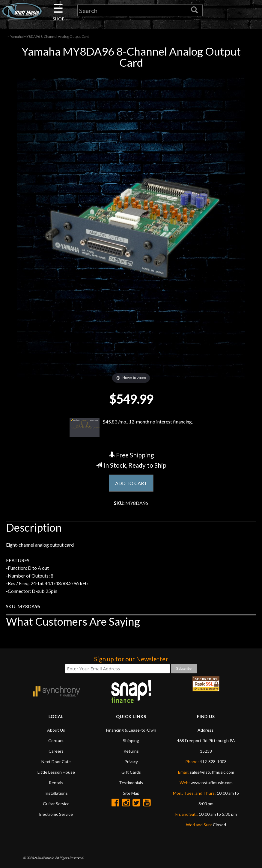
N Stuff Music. (44, 858)
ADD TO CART (131, 483)
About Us (56, 730)
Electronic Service (56, 814)
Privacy (131, 762)
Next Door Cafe (56, 762)
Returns (131, 751)
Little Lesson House (56, 772)
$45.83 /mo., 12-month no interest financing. (131, 427)
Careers (56, 751)
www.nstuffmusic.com (212, 783)
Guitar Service (56, 804)
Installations (56, 793)
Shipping (131, 741)
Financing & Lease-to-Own (131, 730)
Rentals (56, 783)
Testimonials (131, 783)
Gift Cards (131, 772)
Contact (56, 741)
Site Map (131, 793)
